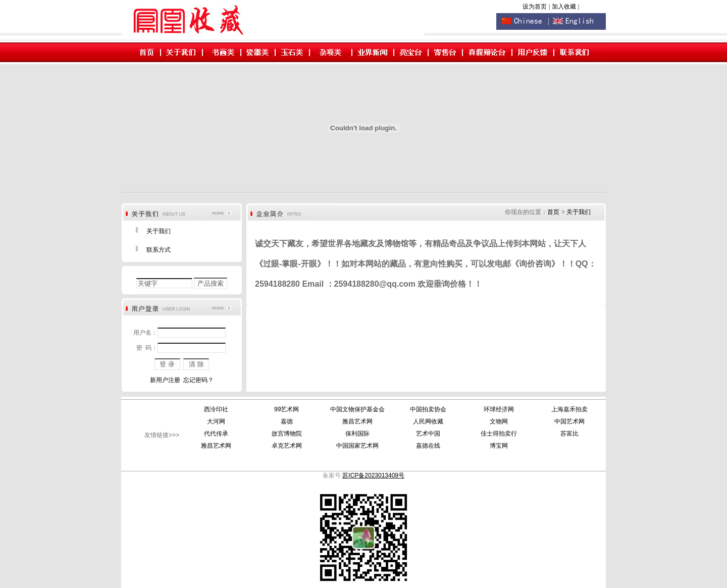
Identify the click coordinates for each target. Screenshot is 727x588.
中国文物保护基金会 (357, 409)
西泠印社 (216, 409)
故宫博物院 (287, 434)
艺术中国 (428, 434)
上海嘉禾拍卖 (569, 409)
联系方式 (159, 250)
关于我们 (159, 231)
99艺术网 (287, 409)
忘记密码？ (198, 380)
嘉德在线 (428, 446)
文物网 (499, 421)
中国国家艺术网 (357, 446)
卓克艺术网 (287, 446)
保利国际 (357, 434)
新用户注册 (165, 380)
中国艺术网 (569, 421)
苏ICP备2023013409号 (373, 475)
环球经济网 (499, 409)
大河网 (216, 421)
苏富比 (569, 434)
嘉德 (287, 421)
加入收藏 (565, 7)
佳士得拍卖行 (499, 434)
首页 (553, 212)
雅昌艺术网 (357, 421)
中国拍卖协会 (428, 409)
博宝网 (499, 446)
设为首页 (535, 7)
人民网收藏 (428, 421)
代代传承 (216, 434)
